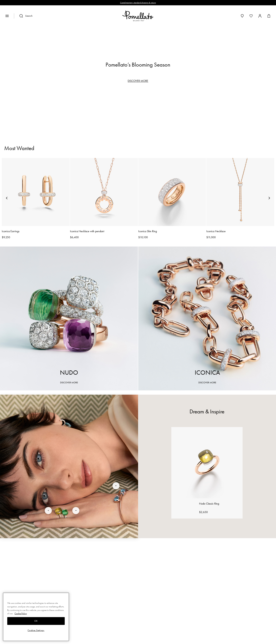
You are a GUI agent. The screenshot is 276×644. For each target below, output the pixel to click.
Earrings (145, 114)
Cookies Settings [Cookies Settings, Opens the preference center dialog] (36, 630)
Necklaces (171, 114)
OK (36, 621)
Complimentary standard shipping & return (138, 3)
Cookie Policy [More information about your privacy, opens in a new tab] (21, 613)
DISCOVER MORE (138, 81)
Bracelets (121, 114)
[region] (138, 40)
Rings (100, 114)
